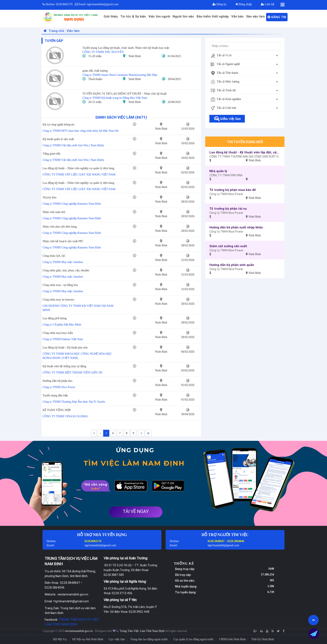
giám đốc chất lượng (95, 71)
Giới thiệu (111, 16)
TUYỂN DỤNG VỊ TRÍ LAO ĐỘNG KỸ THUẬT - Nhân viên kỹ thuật (124, 94)
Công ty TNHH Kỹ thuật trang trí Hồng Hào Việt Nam (115, 98)
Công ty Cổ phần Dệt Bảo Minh (62, 325)
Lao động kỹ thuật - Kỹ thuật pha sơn (65, 348)
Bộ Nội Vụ (60, 639)
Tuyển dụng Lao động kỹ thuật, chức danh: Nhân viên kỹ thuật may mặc (126, 48)
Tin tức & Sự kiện (133, 16)
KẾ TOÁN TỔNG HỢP (57, 410)
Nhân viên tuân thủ (54, 212)
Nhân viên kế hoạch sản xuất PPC (63, 241)
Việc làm (73, 31)
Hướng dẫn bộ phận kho (57, 381)
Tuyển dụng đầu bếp (55, 395)
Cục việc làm (117, 639)
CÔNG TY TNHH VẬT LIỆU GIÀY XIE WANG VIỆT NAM (79, 175)
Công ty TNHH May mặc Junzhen (63, 262)
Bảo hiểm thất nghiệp (213, 16)
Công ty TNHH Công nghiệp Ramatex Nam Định (72, 204)
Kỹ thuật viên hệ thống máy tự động (64, 366)
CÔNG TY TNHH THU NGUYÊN (103, 52)
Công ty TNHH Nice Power (59, 387)
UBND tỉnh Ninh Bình (232, 639)
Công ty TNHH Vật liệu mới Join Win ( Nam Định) (73, 145)
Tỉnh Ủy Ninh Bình (262, 639)
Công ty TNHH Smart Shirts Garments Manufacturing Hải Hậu (120, 75)
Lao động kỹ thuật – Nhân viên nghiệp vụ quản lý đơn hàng (78, 168)
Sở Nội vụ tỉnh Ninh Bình (88, 639)
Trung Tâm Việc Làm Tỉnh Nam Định (142, 631)
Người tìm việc (183, 16)
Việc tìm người (159, 16)
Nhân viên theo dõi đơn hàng (60, 227)
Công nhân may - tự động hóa (60, 285)
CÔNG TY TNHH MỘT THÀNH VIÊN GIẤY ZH (72, 373)
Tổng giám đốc (52, 154)
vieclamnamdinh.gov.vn (79, 631)
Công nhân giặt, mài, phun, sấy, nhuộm (66, 270)
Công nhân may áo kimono (58, 300)
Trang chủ (53, 31)
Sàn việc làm (255, 16)
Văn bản (237, 16)
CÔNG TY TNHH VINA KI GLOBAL (65, 416)
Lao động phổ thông (55, 318)
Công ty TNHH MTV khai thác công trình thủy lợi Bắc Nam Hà (81, 131)
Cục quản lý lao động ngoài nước (194, 639)
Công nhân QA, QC (54, 256)
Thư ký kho (50, 197)
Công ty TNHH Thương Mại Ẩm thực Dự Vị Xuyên (74, 402)
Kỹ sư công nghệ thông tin (58, 125)
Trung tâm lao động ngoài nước (149, 639)
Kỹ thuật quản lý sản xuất (58, 139)
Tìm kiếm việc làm (227, 119)
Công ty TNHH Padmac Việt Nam (63, 339)
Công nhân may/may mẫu (58, 333)
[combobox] (245, 56)
